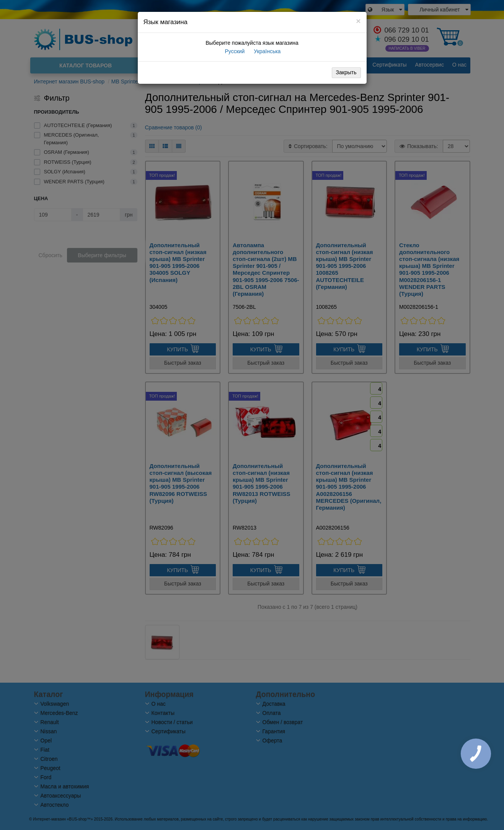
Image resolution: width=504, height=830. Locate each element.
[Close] (358, 21)
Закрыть (346, 72)
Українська (266, 51)
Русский (234, 51)
